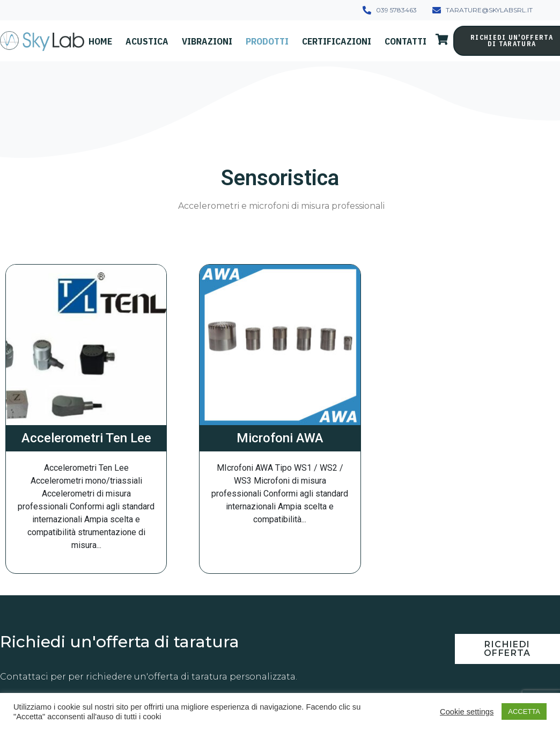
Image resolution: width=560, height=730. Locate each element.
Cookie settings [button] (467, 712)
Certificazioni (337, 41)
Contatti (406, 41)
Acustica (147, 41)
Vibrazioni (207, 41)
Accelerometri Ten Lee (86, 438)
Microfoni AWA (280, 438)
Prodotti (267, 41)
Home (100, 41)
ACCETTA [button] (524, 711)
